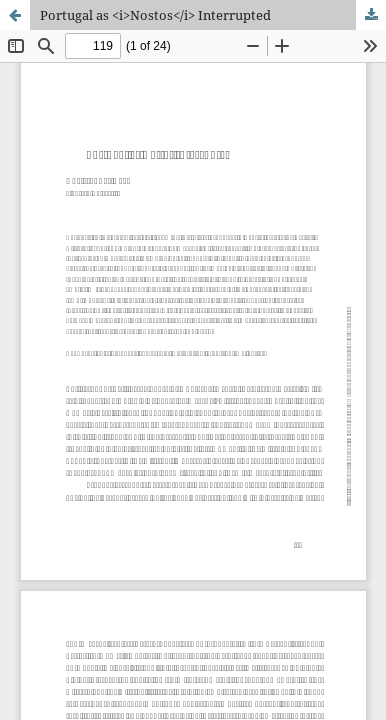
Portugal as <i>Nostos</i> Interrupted (155, 15)
